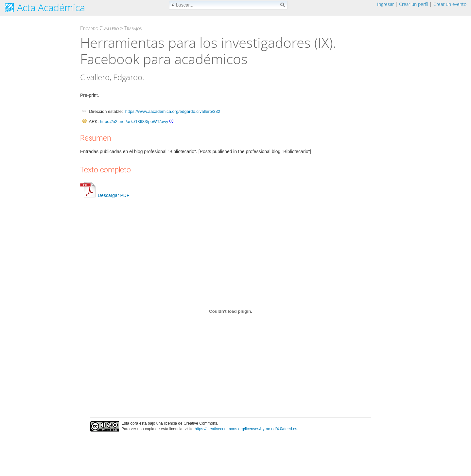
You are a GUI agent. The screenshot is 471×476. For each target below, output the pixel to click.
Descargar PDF (105, 195)
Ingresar (385, 4)
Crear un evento (450, 4)
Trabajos (133, 28)
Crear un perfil (414, 4)
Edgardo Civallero (99, 28)
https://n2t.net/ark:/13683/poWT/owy (134, 122)
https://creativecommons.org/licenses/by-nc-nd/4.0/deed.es (246, 429)
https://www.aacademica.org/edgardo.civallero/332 (173, 111)
